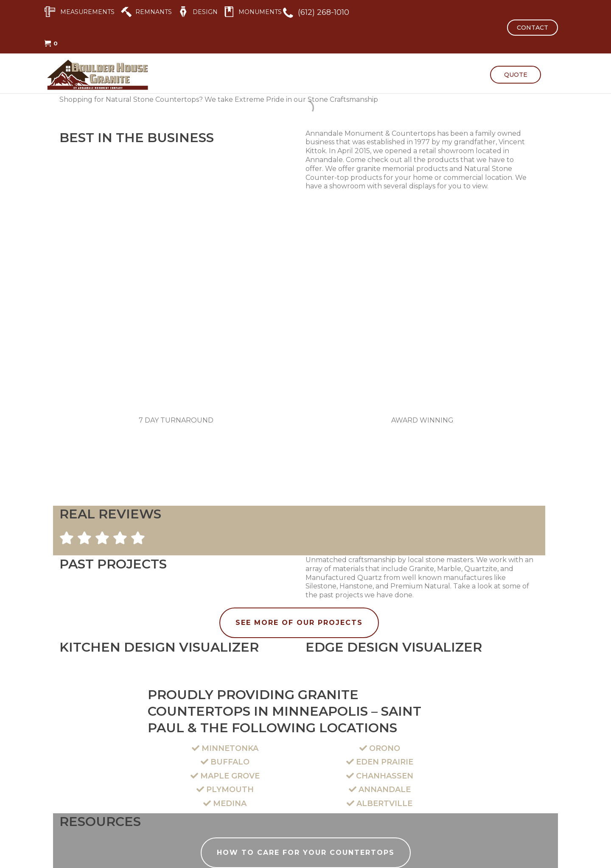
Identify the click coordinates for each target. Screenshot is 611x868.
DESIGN (205, 12)
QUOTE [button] (516, 75)
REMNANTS (154, 12)
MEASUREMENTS (87, 12)
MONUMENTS (260, 12)
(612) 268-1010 (324, 12)
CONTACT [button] (533, 28)
